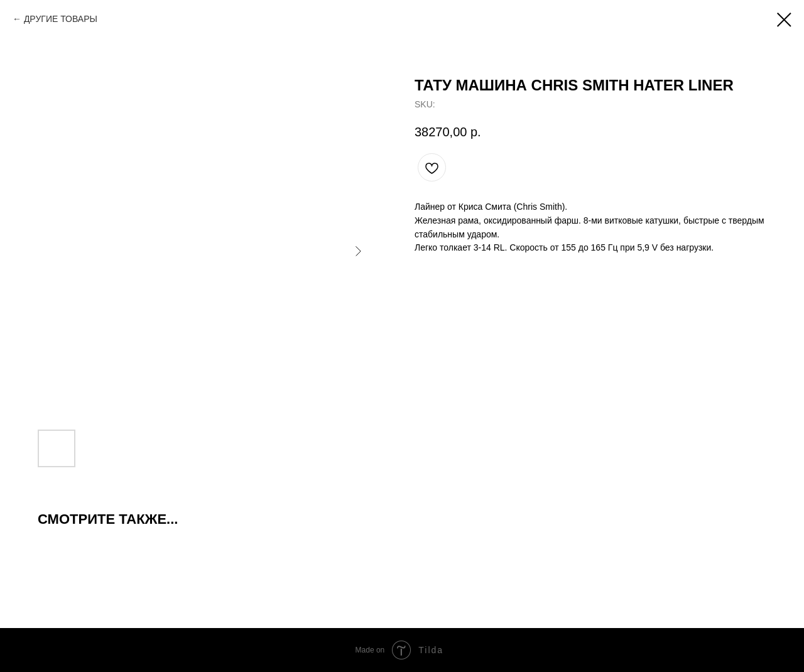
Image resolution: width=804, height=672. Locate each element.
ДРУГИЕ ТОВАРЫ (61, 19)
